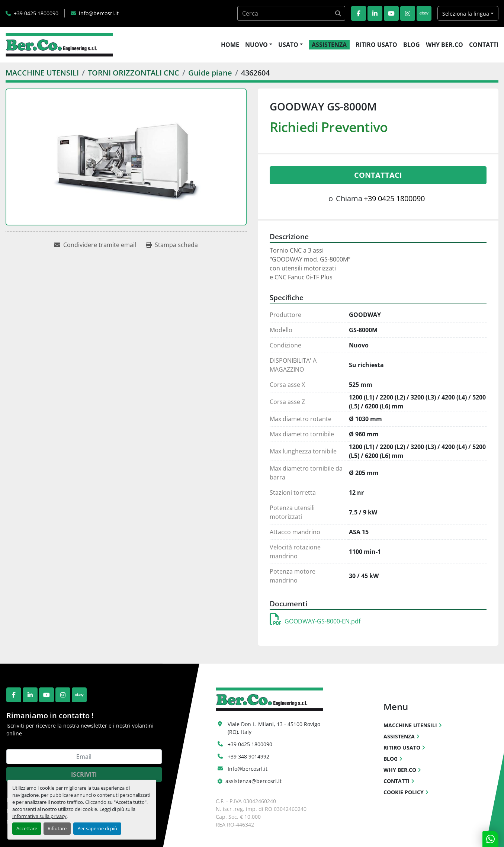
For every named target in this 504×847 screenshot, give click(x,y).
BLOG (412, 45)
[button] (259, 45)
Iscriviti (84, 774)
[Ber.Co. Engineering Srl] (269, 699)
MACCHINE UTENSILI (410, 725)
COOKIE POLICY (404, 792)
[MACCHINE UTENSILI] (42, 73)
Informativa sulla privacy (39, 816)
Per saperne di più (97, 828)
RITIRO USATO (376, 45)
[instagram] (408, 13)
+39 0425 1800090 (36, 13)
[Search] (291, 13)
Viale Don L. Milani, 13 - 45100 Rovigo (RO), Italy (275, 728)
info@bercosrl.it (99, 13)
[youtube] (391, 13)
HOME (230, 45)
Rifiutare (57, 828)
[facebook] (359, 13)
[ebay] (424, 13)
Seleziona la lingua (466, 14)
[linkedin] (375, 13)
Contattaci (378, 175)
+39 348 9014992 (248, 756)
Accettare (27, 828)
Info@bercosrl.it (248, 769)
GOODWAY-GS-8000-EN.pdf (315, 621)
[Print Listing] (172, 245)
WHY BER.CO (444, 45)
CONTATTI (484, 45)
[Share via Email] (95, 245)
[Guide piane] (210, 73)
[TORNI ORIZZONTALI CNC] (134, 73)
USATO (288, 45)
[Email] (84, 757)
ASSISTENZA (329, 45)
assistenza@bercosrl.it (253, 781)
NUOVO (256, 45)
